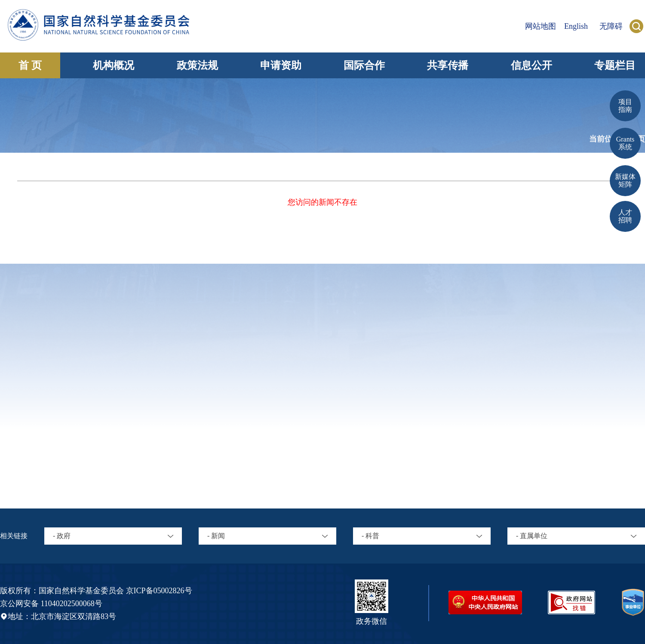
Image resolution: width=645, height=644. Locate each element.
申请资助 (281, 65)
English (576, 26)
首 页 (30, 65)
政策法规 (197, 65)
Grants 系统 (625, 143)
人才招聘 (625, 216)
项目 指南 (625, 106)
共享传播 (448, 65)
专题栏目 (615, 65)
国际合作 (364, 65)
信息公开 (531, 65)
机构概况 (114, 65)
